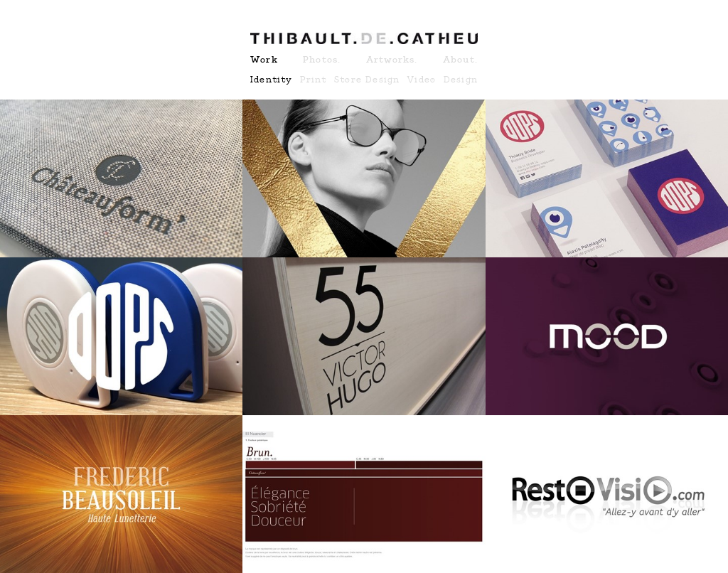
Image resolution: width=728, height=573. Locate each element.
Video (422, 80)
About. (460, 60)
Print (313, 80)
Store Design (367, 80)
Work (264, 60)
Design (461, 80)
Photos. (322, 60)
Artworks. (392, 60)
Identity (272, 80)
